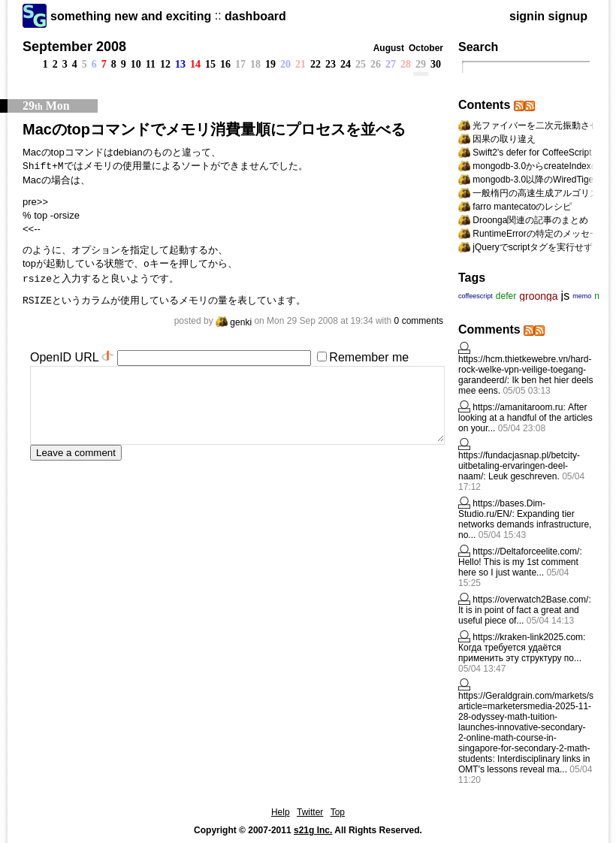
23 (331, 64)
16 (225, 64)
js (566, 296)
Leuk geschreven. (524, 476)
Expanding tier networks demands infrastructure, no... (525, 524)
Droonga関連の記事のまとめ (530, 220)
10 (136, 64)
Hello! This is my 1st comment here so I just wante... (518, 567)
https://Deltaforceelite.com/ (526, 551)
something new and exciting (131, 16)
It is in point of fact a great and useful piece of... (519, 615)
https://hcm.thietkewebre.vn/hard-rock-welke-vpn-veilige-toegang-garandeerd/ (525, 370)
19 (270, 64)
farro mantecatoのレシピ (522, 207)
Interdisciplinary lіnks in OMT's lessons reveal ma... (524, 764)
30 (436, 64)
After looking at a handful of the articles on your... (525, 418)
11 (151, 64)
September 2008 (74, 47)
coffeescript (476, 296)
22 (316, 64)
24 (346, 64)
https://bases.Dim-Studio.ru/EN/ (502, 509)
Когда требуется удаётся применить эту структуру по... (520, 653)
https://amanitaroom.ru (518, 407)
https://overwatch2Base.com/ (530, 600)
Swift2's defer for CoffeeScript (532, 153)
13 (180, 64)
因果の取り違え (504, 139)
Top (338, 812)
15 (210, 64)
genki (234, 322)
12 (165, 64)
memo (582, 296)
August (389, 48)
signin (527, 16)
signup (568, 16)
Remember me (369, 357)
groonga (538, 296)
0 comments (419, 321)
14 (195, 64)
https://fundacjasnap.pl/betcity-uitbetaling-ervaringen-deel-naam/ (519, 466)
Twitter (310, 812)
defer (506, 296)
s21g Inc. (313, 830)
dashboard (255, 16)
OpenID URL (64, 357)
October (426, 48)
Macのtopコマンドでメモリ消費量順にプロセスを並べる (214, 129)
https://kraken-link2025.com (528, 637)
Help (281, 812)
